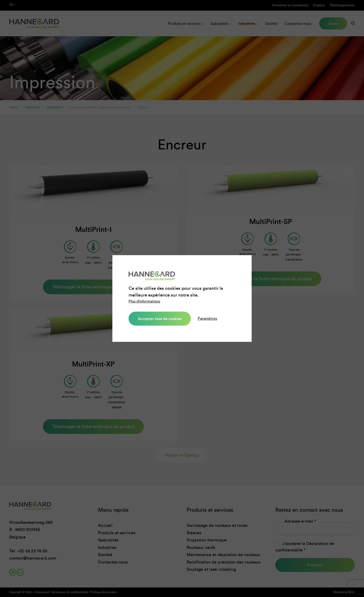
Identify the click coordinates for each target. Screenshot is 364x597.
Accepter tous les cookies (160, 319)
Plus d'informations (144, 301)
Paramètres (207, 318)
